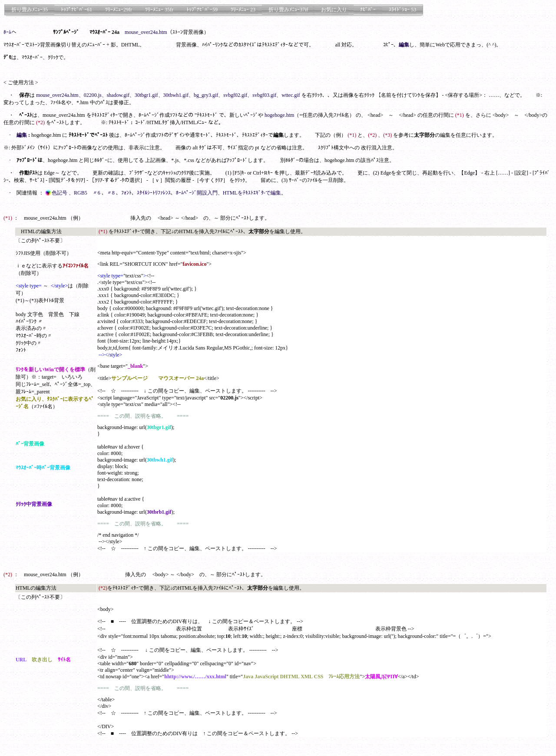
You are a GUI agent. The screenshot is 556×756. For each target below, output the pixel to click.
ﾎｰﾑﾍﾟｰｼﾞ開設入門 (197, 193)
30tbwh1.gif (176, 95)
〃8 (111, 193)
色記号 (57, 193)
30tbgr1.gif (146, 95)
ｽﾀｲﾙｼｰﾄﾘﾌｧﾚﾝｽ (154, 193)
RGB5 (81, 193)
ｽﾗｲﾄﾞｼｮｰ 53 (402, 10)
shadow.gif (118, 95)
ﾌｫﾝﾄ (126, 193)
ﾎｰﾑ (7, 32)
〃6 (97, 193)
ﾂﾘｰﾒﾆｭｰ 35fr (159, 10)
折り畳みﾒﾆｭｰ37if (288, 10)
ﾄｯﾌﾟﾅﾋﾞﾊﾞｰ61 (76, 10)
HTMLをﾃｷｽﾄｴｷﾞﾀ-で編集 (252, 193)
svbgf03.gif (264, 95)
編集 (404, 45)
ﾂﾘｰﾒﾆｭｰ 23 (243, 10)
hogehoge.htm (279, 115)
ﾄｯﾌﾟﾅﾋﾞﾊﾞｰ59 (202, 10)
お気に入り (334, 10)
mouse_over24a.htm (146, 32)
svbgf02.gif (235, 95)
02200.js (93, 95)
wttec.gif (291, 95)
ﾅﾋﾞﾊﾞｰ (368, 10)
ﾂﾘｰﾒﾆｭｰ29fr (119, 10)
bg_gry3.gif (206, 95)
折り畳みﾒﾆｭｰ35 (30, 10)
